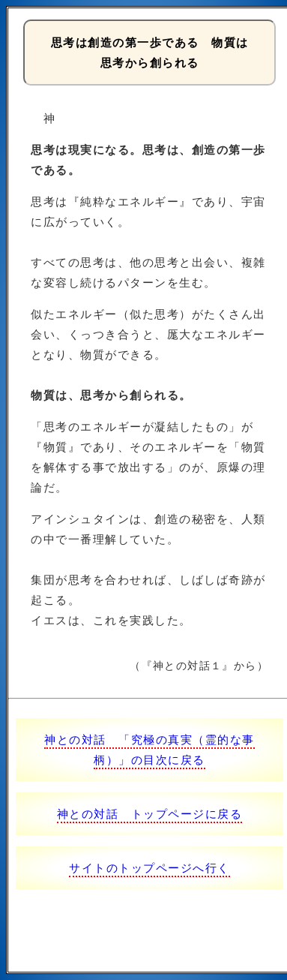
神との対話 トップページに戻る (150, 814)
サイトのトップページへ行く (149, 868)
